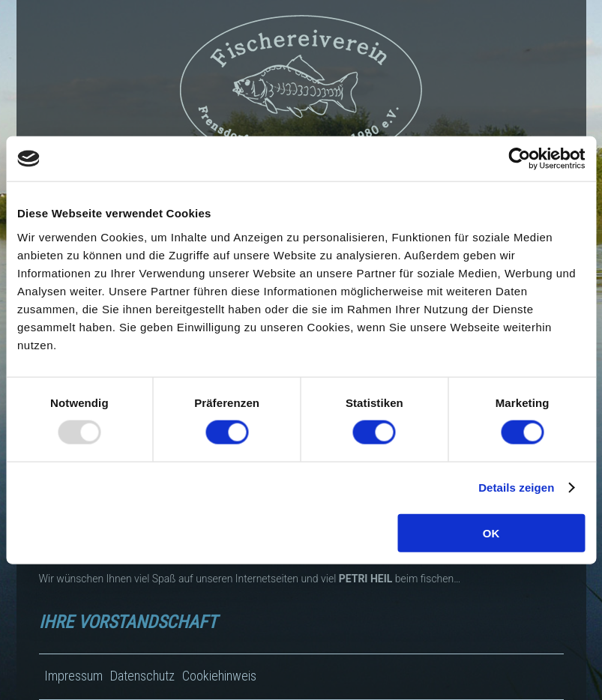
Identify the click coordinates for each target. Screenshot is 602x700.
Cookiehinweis (219, 676)
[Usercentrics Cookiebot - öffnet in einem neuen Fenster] (519, 159)
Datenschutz (142, 676)
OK (491, 532)
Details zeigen (516, 488)
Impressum (73, 676)
